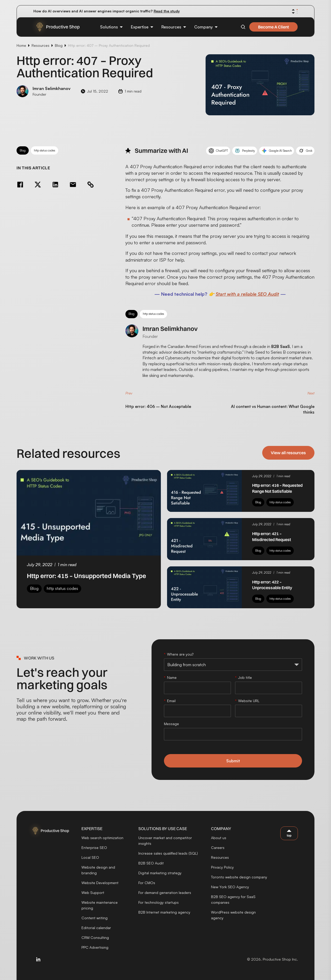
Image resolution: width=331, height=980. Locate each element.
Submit (233, 761)
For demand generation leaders (165, 892)
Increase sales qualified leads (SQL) (168, 853)
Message (171, 724)
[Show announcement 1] (297, 10)
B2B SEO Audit (151, 863)
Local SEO (90, 857)
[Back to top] (289, 833)
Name (172, 677)
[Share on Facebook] (20, 185)
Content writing (95, 918)
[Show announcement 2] (297, 11)
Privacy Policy (222, 867)
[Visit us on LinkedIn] (38, 959)
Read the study (167, 11)
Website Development (100, 883)
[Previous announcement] (293, 10)
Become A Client (273, 27)
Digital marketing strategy (160, 873)
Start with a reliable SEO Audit (247, 294)
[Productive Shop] (55, 27)
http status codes (44, 150)
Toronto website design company (239, 877)
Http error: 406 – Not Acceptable (158, 406)
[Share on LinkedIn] (55, 185)
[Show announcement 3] (297, 13)
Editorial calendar (96, 928)
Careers (218, 848)
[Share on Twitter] (38, 185)
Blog (59, 45)
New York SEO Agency (230, 887)
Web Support (93, 892)
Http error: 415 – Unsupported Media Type (86, 576)
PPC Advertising (95, 947)
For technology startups (159, 902)
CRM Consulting (95, 937)
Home (21, 45)
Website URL (249, 701)
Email (171, 701)
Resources (40, 45)
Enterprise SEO (94, 848)
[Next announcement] (293, 13)
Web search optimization (102, 838)
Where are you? (180, 654)
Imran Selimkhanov (170, 329)
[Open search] (243, 27)
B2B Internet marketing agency (164, 912)
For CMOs (147, 883)
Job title (245, 677)
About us (219, 838)
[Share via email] (73, 185)
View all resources (288, 453)
